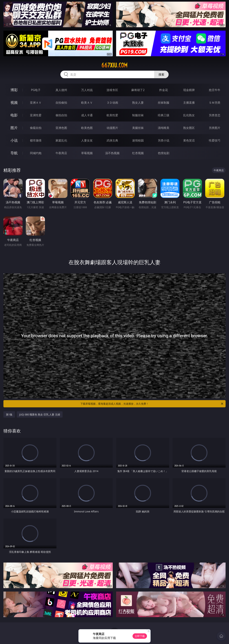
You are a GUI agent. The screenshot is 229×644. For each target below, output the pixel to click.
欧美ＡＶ (87, 103)
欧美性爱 (112, 115)
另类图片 (215, 128)
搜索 (161, 74)
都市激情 (36, 140)
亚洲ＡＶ (36, 103)
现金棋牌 (189, 90)
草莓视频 (87, 153)
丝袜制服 (164, 103)
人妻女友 (87, 140)
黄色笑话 (189, 140)
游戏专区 (112, 90)
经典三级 (164, 115)
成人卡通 (87, 115)
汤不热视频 (112, 153)
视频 (14, 102)
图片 (14, 128)
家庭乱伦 (61, 140)
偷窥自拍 (36, 128)
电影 (14, 115)
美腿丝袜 (138, 128)
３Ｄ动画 (112, 103)
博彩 (14, 90)
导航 (14, 153)
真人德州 (61, 90)
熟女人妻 (138, 103)
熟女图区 (189, 128)
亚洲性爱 (36, 115)
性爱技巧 (215, 140)
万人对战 (87, 90)
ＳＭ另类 (215, 103)
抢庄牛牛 (215, 90)
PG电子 (36, 90)
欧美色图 (87, 128)
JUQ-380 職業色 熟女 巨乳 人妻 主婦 (40, 414)
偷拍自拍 (61, 115)
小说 (14, 140)
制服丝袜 (138, 115)
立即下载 (140, 636)
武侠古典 (112, 140)
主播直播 (189, 103)
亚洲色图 (61, 128)
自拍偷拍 (61, 103)
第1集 (9, 414)
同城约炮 (36, 153)
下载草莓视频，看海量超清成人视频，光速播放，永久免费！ (152, 404)
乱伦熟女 (189, 115)
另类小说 (164, 140)
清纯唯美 (164, 128)
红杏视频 (138, 153)
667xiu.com (114, 65)
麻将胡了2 (138, 90)
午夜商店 (61, 153)
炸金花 (164, 90)
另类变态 (215, 115)
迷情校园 (138, 140)
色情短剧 (164, 153)
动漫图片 (112, 128)
